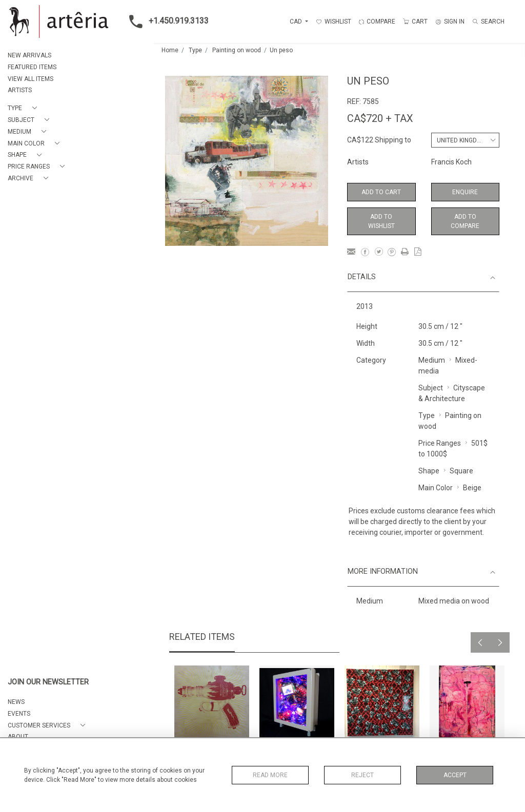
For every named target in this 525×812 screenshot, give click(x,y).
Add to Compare (465, 221)
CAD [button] (297, 22)
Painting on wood (237, 50)
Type (195, 50)
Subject (431, 388)
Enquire (465, 192)
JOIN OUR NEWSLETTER (48, 682)
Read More (270, 775)
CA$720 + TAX (380, 118)
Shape (429, 471)
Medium (432, 360)
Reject (362, 775)
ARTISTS (20, 90)
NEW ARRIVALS (29, 55)
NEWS (16, 702)
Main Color (436, 488)
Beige (472, 488)
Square (461, 471)
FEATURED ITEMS (32, 67)
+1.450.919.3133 (166, 22)
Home (170, 50)
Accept (455, 775)
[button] (24, 108)
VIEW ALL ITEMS (31, 79)
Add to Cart (381, 192)
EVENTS (19, 714)
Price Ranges (440, 443)
